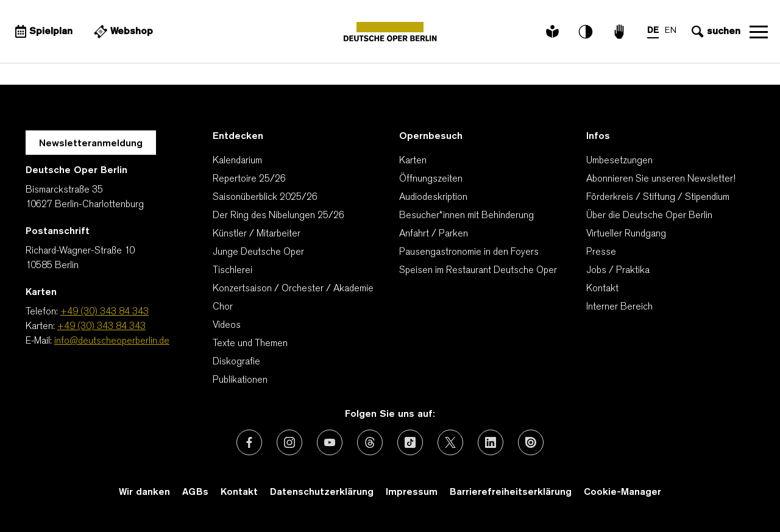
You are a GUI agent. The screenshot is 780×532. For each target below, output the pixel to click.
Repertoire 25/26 (249, 179)
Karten (413, 161)
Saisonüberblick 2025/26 (265, 197)
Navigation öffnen (759, 32)
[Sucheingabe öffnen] (714, 32)
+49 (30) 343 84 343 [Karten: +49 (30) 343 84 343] (101, 327)
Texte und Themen (250, 344)
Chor (223, 307)
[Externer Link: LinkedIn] (491, 442)
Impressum (412, 492)
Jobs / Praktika (618, 271)
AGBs (195, 492)
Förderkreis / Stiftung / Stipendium (658, 197)
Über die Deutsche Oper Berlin (649, 216)
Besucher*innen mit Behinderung (466, 216)
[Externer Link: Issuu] (531, 442)
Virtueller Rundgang (626, 234)
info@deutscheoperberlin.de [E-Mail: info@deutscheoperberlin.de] (112, 341)
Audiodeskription (433, 197)
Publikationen (240, 380)
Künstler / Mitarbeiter (257, 234)
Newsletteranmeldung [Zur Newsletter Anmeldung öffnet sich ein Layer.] (91, 144)
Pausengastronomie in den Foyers (469, 252)
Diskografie (236, 362)
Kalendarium (237, 161)
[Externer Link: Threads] (370, 442)
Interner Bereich (619, 307)
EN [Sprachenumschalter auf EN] (671, 31)
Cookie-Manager (622, 492)
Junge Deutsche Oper (258, 252)
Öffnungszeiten (431, 179)
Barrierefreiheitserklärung (511, 492)
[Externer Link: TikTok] (410, 442)
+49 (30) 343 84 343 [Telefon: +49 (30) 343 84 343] (105, 312)
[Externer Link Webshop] (122, 32)
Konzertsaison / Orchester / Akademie (293, 289)
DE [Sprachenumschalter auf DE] (653, 31)
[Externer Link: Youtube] (330, 442)
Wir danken (144, 492)
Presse (601, 252)
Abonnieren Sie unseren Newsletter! (661, 179)
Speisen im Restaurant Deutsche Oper (478, 271)
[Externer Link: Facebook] (249, 442)
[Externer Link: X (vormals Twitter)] (450, 442)
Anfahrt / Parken (434, 234)
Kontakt (602, 289)
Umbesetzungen (619, 161)
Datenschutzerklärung (322, 492)
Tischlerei (232, 271)
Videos (227, 325)
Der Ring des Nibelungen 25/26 (278, 216)
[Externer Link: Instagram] (289, 442)
